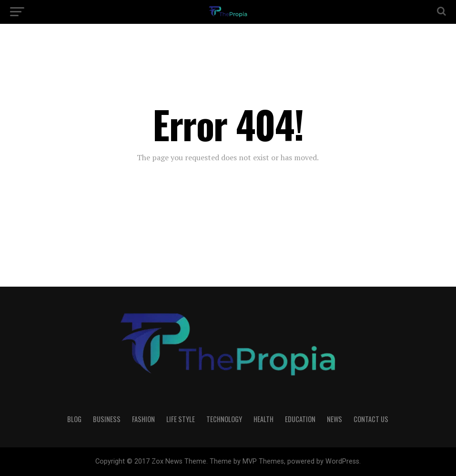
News (334, 419)
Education (300, 419)
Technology (224, 419)
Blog (74, 419)
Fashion (143, 419)
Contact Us (371, 419)
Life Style (181, 419)
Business (107, 419)
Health (263, 419)
